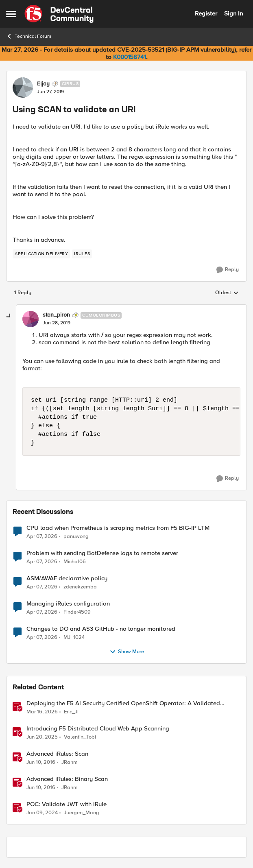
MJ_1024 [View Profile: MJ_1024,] (74, 637)
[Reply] (228, 270)
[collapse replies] (9, 316)
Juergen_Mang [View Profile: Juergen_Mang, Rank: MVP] (82, 813)
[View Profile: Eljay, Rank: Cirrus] (23, 87)
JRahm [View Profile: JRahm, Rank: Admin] (70, 762)
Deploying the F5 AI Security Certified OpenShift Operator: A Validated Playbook (123, 703)
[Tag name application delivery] (41, 254)
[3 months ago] (42, 536)
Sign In (233, 13)
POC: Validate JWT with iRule (67, 804)
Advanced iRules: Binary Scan (67, 779)
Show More (127, 652)
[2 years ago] (42, 813)
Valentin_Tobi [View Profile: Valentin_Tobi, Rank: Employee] (80, 737)
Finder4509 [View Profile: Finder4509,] (77, 612)
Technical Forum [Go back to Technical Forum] (29, 36)
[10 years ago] (41, 762)
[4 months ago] (42, 712)
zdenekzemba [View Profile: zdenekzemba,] (80, 587)
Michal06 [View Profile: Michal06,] (75, 561)
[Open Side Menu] (11, 14)
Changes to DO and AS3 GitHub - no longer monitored (101, 629)
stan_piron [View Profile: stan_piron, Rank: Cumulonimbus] (56, 315)
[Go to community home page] (59, 14)
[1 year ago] (42, 737)
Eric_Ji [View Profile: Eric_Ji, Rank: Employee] (71, 712)
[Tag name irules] (82, 254)
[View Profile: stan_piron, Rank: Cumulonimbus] (31, 319)
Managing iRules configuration (68, 604)
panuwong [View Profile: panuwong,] (76, 536)
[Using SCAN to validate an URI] (57, 323)
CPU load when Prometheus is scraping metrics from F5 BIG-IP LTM (118, 528)
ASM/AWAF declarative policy (67, 578)
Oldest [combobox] (227, 293)
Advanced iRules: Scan (57, 754)
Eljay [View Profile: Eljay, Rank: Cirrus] (43, 84)
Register (206, 13)
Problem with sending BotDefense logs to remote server (102, 553)
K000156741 (130, 57)
